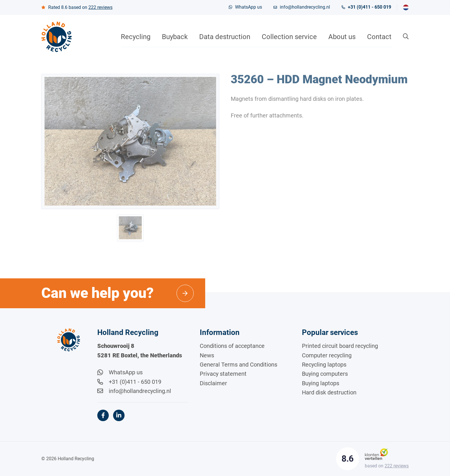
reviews (100, 7)
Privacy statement (223, 374)
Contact (379, 37)
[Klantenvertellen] (376, 454)
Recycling (136, 37)
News (207, 355)
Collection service (289, 37)
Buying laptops (321, 383)
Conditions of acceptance (232, 346)
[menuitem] (406, 7)
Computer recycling (327, 355)
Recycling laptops (324, 365)
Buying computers (325, 374)
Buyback (175, 37)
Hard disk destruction (329, 392)
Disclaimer (213, 383)
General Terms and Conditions (238, 365)
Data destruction (225, 37)
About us (342, 37)
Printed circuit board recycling (340, 346)
